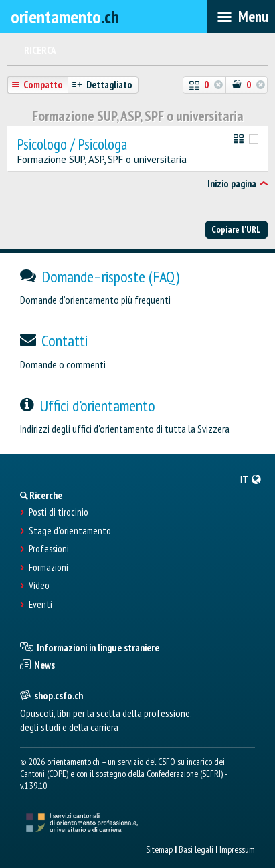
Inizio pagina (232, 184)
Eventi (40, 605)
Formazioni (49, 568)
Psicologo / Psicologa (72, 145)
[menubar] (241, 17)
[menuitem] (251, 479)
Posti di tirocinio (59, 512)
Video (39, 586)
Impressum (237, 849)
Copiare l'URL (236, 229)
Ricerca (40, 50)
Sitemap (159, 849)
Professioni (49, 549)
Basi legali (196, 849)
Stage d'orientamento (70, 531)
